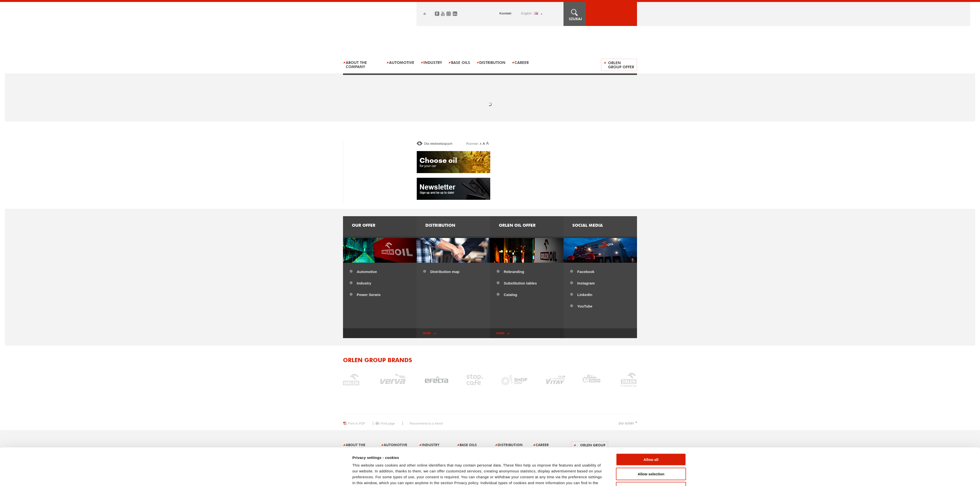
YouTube (585, 306)
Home (425, 14)
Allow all (651, 431)
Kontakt (505, 13)
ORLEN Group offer (621, 65)
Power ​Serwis (369, 295)
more (427, 333)
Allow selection (651, 446)
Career (522, 63)
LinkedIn (585, 295)
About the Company (356, 65)
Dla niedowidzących (438, 144)
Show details (545, 476)
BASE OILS (461, 63)
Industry (433, 63)
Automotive (367, 272)
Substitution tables (520, 283)
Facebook (586, 272)
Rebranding (514, 272)
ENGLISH (526, 13)
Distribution (492, 63)
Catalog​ (510, 295)
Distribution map (445, 272)
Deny (651, 460)
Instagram (586, 283)
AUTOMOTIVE (402, 63)
